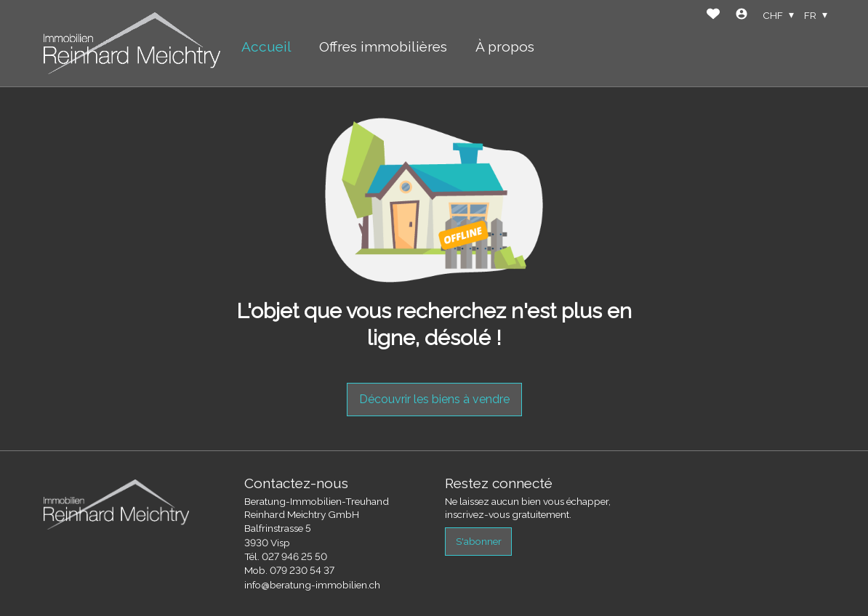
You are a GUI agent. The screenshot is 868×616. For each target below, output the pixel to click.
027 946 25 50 (294, 556)
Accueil (266, 46)
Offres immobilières (383, 46)
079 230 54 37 (302, 570)
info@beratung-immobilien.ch (312, 585)
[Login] (742, 16)
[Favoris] (713, 16)
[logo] (132, 43)
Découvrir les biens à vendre (434, 399)
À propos (505, 46)
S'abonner (479, 541)
